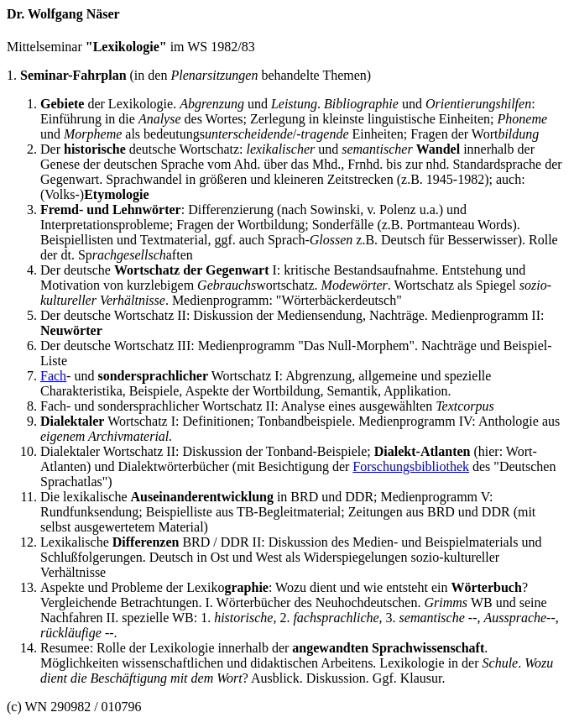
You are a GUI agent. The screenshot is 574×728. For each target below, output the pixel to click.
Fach (53, 376)
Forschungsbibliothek (411, 466)
